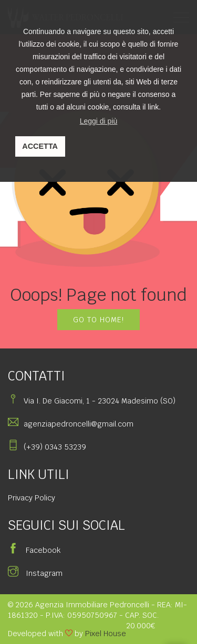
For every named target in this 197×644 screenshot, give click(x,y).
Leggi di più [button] (99, 121)
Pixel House (106, 634)
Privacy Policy (32, 498)
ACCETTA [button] (40, 146)
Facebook (34, 550)
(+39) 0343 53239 (55, 447)
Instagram (35, 573)
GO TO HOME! (98, 320)
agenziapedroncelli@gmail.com (79, 424)
